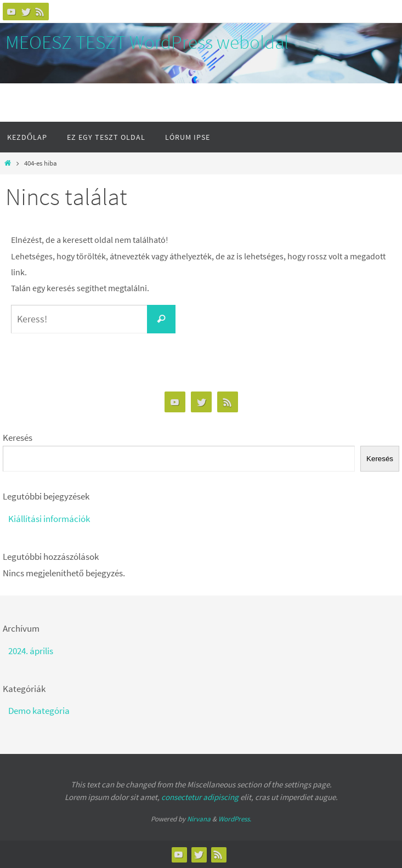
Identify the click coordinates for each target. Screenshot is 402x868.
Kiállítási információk (49, 519)
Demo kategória (39, 711)
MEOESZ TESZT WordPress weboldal (147, 42)
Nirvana (199, 819)
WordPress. (235, 819)
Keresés (18, 438)
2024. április (31, 651)
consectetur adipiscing (200, 797)
